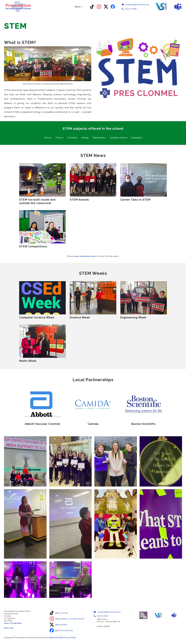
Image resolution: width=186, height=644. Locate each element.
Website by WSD (56, 637)
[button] (79, 7)
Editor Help (9, 628)
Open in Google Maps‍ (13, 623)
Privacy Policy (70, 637)
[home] (17, 7)
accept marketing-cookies (85, 256)
